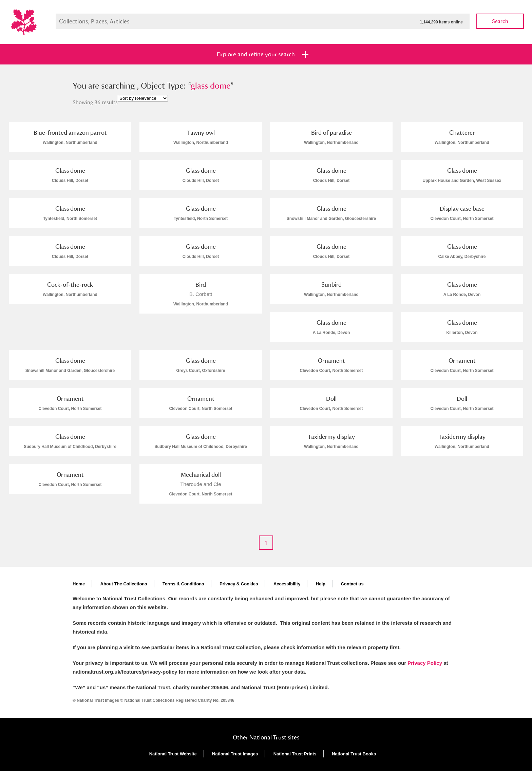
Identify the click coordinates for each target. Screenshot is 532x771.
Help (321, 584)
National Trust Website (173, 754)
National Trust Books (354, 754)
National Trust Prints (295, 754)
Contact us (352, 584)
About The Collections (124, 584)
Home (79, 584)
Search (500, 21)
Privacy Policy (425, 663)
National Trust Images (235, 754)
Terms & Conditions (183, 584)
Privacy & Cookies (239, 584)
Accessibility (287, 584)
